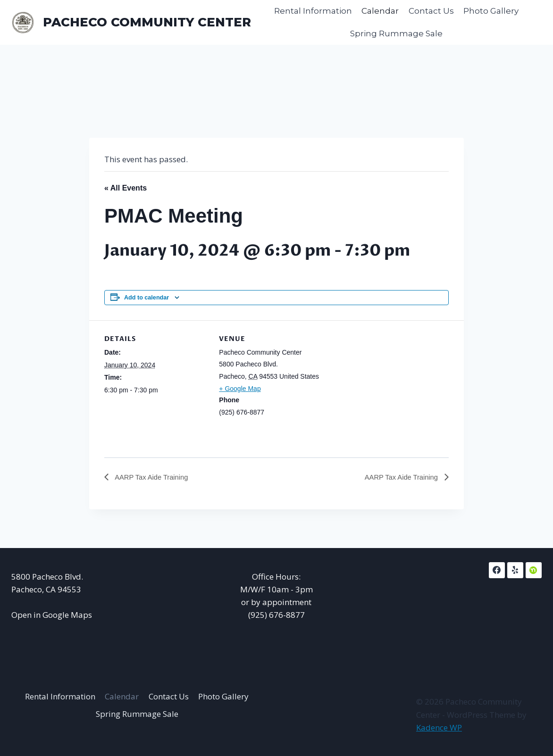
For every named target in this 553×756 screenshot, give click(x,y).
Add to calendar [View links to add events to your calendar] (147, 298)
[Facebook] (497, 570)
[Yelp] (515, 570)
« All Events (126, 188)
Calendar (380, 11)
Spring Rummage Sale (396, 33)
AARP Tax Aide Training (154, 478)
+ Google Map (240, 389)
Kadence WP (439, 727)
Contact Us (431, 11)
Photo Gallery (491, 11)
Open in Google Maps (52, 615)
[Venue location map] (384, 386)
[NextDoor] (534, 570)
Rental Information (313, 11)
